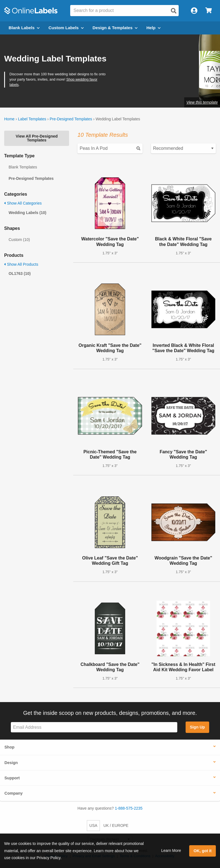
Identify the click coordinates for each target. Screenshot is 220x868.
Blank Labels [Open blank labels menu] (24, 28)
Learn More (171, 850)
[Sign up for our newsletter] (94, 727)
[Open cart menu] (208, 11)
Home (9, 119)
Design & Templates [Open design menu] (115, 28)
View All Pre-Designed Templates (37, 138)
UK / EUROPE (116, 825)
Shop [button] (9, 747)
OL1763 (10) (20, 273)
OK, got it (203, 851)
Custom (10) (19, 240)
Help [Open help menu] (154, 28)
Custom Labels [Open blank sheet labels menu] (66, 28)
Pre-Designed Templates (71, 119)
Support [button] (12, 778)
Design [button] (11, 763)
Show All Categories (23, 203)
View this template (202, 102)
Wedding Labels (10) (27, 213)
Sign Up (197, 727)
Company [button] (14, 793)
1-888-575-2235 (129, 808)
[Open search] (174, 11)
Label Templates (32, 119)
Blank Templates (23, 167)
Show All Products (21, 264)
